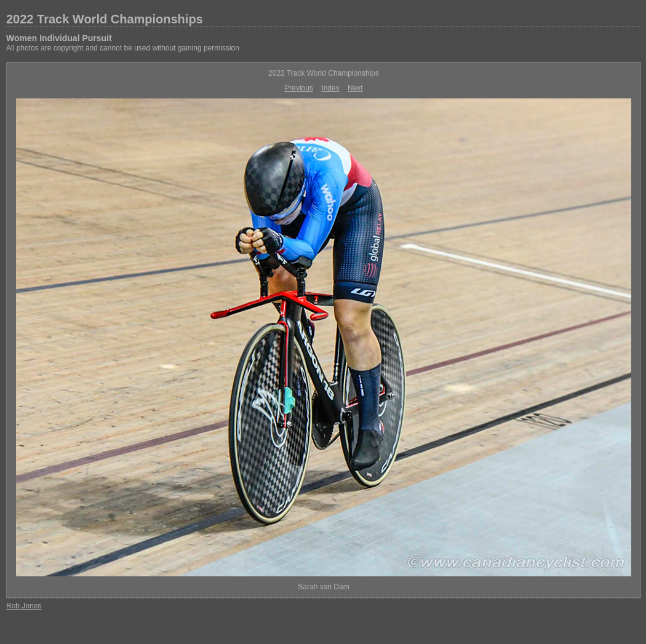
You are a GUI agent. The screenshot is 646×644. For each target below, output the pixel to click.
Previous (299, 88)
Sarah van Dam (323, 587)
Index (330, 88)
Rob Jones (24, 606)
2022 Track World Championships (105, 19)
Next (355, 88)
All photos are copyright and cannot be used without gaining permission (123, 48)
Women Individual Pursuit (59, 38)
